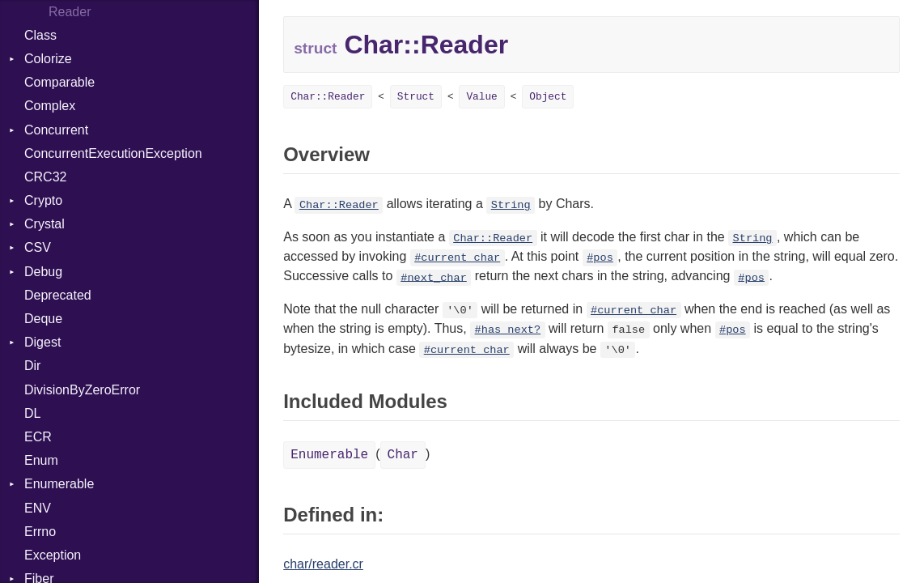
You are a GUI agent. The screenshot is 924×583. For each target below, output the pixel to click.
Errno (40, 532)
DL (32, 413)
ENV (38, 508)
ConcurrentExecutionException (113, 153)
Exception (53, 555)
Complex (50, 106)
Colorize (48, 59)
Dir (32, 366)
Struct (416, 97)
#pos (600, 258)
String (511, 205)
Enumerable (59, 484)
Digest (42, 342)
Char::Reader (328, 97)
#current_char (457, 258)
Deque (43, 319)
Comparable (59, 82)
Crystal (45, 224)
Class (40, 35)
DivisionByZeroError (82, 390)
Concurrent (56, 130)
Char (403, 455)
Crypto (43, 200)
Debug (43, 272)
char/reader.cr (323, 564)
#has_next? (508, 330)
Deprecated (58, 295)
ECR (38, 437)
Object (548, 97)
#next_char (434, 277)
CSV (38, 247)
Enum (41, 460)
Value (481, 97)
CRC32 (45, 177)
